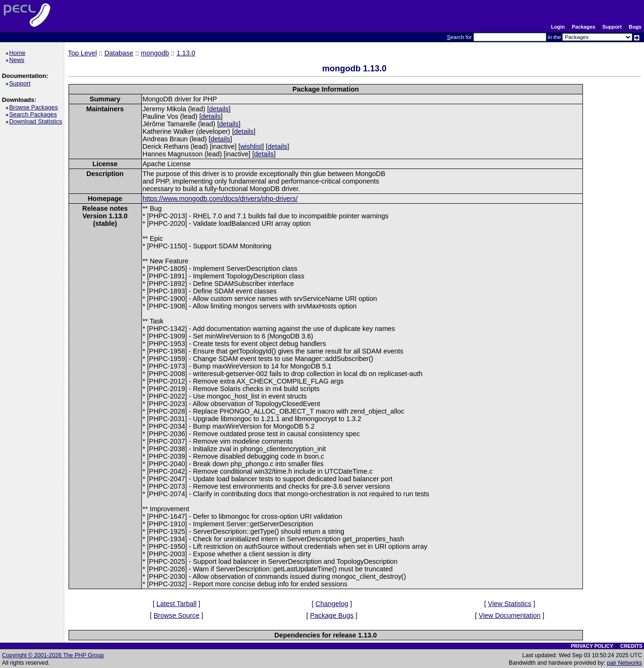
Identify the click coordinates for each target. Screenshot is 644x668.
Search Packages (34, 114)
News (18, 60)
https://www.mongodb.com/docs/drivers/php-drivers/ (220, 199)
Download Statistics (37, 121)
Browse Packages (35, 107)
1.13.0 (186, 53)
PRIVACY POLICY (592, 646)
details (219, 109)
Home (19, 53)
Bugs (635, 27)
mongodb (155, 53)
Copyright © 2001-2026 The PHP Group (53, 655)
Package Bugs (332, 615)
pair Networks (625, 663)
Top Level (83, 53)
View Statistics (510, 604)
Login (558, 27)
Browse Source (177, 615)
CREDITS (631, 646)
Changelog (332, 604)
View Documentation (510, 615)
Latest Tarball (176, 604)
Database (119, 53)
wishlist (251, 146)
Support (612, 27)
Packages (583, 27)
